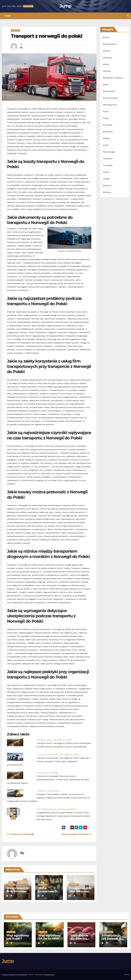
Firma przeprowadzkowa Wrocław (49, 891)
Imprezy (107, 71)
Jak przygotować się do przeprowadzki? (56, 809)
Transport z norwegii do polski (47, 36)
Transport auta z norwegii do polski (54, 740)
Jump (65, 6)
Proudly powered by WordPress (15, 975)
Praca (106, 111)
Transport (15, 30)
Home (8, 16)
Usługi (106, 179)
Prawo (106, 118)
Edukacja (107, 58)
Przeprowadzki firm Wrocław (17, 890)
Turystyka (108, 165)
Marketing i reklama (113, 78)
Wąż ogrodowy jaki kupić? (18, 937)
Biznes (106, 37)
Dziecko (107, 51)
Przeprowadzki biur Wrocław (80, 890)
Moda (106, 85)
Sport (106, 145)
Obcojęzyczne (110, 105)
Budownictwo (110, 44)
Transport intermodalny (48, 791)
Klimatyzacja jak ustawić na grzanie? (112, 939)
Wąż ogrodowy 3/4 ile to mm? (49, 937)
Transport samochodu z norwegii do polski (58, 755)
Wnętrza (107, 185)
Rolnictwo (108, 132)
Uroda (106, 172)
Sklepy (106, 138)
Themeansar (49, 975)
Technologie (109, 152)
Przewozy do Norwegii (47, 773)
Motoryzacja (109, 91)
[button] (128, 16)
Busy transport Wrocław (77, 834)
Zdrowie (107, 192)
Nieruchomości (110, 98)
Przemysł (107, 125)
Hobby (106, 64)
